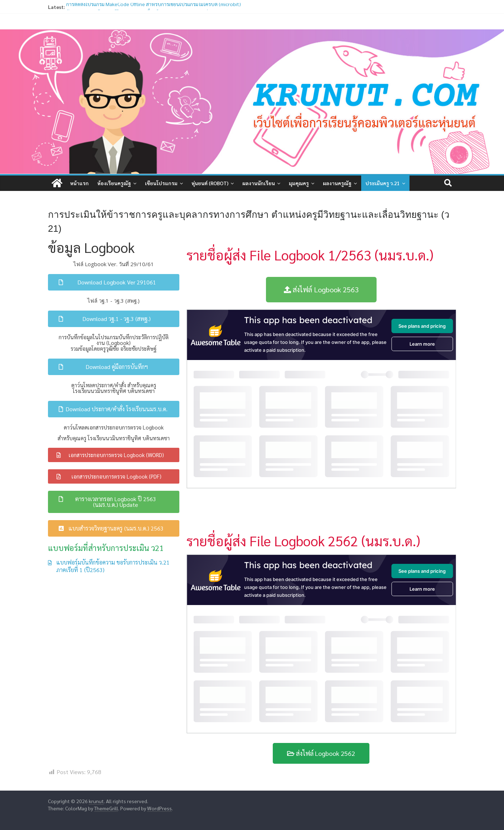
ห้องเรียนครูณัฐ (114, 183)
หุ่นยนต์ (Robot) (210, 183)
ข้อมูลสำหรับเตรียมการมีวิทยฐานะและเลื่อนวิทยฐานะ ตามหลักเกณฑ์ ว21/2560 (148, 10)
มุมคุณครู (299, 183)
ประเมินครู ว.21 (383, 183)
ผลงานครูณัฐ (337, 183)
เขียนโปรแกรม (161, 183)
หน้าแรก (79, 183)
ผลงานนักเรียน (259, 183)
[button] (114, 282)
